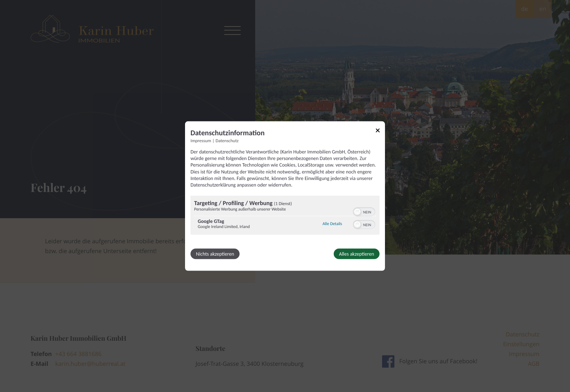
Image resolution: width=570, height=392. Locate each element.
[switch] (364, 211)
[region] (285, 216)
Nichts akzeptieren (215, 254)
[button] (357, 212)
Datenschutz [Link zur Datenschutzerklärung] (227, 141)
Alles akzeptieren (357, 254)
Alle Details (332, 224)
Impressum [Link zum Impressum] (201, 141)
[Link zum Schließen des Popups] (380, 132)
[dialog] (285, 196)
